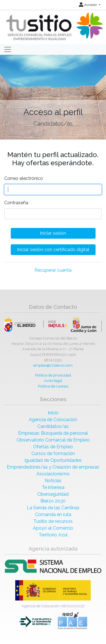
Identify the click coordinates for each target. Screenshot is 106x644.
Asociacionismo (53, 474)
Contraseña (16, 203)
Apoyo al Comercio (53, 528)
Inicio (53, 413)
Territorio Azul (53, 535)
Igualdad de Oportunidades (53, 460)
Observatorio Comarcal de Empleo (53, 440)
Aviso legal (53, 381)
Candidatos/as (53, 426)
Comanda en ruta (53, 514)
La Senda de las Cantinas (53, 508)
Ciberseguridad (53, 494)
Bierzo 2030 (53, 501)
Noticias (53, 481)
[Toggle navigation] (8, 49)
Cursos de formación (53, 453)
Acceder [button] (88, 5)
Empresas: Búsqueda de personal (53, 433)
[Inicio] (54, 27)
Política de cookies (53, 386)
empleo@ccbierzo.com (53, 365)
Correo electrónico (24, 178)
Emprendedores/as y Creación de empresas (53, 467)
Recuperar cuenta (53, 270)
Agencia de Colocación (53, 420)
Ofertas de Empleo (53, 447)
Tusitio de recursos (53, 521)
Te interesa (53, 487)
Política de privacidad (53, 375)
